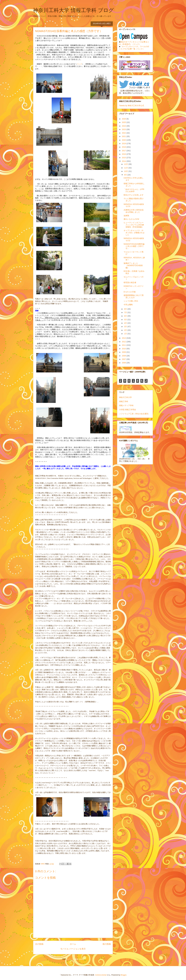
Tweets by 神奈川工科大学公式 (132, 106)
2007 (124, 359)
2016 (124, 154)
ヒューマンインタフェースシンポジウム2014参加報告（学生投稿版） (134, 225)
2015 (124, 158)
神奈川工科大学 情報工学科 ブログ (73, 10)
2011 (124, 345)
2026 (124, 119)
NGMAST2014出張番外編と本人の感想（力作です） (134, 246)
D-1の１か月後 (130, 292)
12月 (126, 164)
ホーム (73, 944)
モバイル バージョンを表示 (73, 949)
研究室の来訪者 (130, 282)
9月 (126, 175)
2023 (124, 129)
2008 (124, 356)
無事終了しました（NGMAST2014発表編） (133, 265)
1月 (126, 334)
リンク (80, 64)
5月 (126, 320)
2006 (124, 363)
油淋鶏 (126, 216)
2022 (124, 133)
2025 (124, 122)
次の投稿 (39, 944)
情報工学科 (124, 401)
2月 (126, 330)
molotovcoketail (101, 975)
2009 (124, 352)
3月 (126, 327)
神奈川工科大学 (125, 397)
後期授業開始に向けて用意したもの (134, 296)
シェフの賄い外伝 (131, 301)
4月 (126, 323)
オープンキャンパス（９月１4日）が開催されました (134, 233)
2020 (124, 140)
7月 (126, 312)
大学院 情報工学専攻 (127, 410)
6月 (126, 316)
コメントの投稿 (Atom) (75, 959)
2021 (124, 136)
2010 (124, 349)
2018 (124, 147)
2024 (124, 126)
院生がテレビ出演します (134, 195)
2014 (124, 161)
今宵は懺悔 (128, 305)
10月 (126, 171)
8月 (126, 309)
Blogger (123, 975)
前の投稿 (107, 944)
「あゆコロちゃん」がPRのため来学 (134, 190)
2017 (124, 151)
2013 (124, 338)
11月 (126, 168)
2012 (124, 342)
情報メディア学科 (126, 405)
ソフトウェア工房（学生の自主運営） (134, 414)
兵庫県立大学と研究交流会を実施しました (134, 211)
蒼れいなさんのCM (131, 219)
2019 (124, 144)
